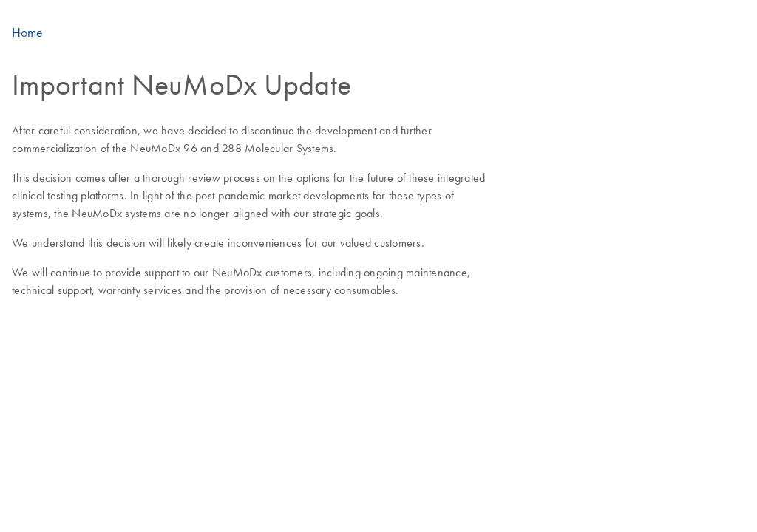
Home (28, 33)
